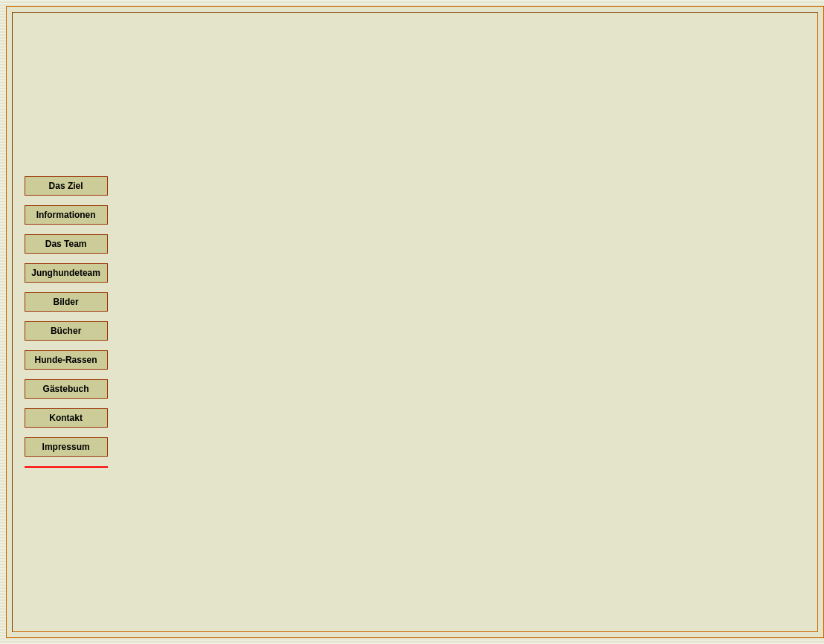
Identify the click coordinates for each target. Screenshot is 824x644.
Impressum (66, 447)
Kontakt (66, 418)
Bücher (66, 331)
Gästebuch (66, 389)
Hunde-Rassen (66, 360)
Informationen (66, 215)
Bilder (66, 302)
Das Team (66, 244)
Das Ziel (66, 186)
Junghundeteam (66, 273)
